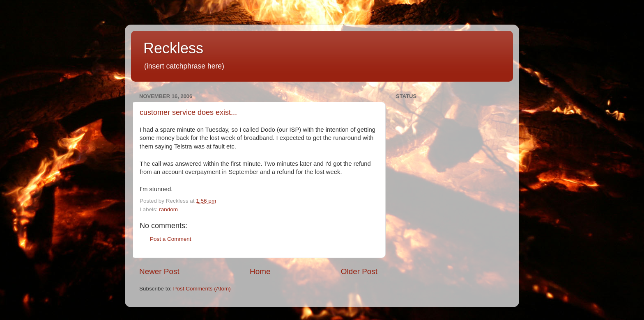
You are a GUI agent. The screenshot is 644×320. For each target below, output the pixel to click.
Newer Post (159, 271)
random (168, 209)
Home (260, 271)
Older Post (359, 271)
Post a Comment (171, 239)
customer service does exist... (188, 112)
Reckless (173, 48)
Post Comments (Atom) (202, 289)
